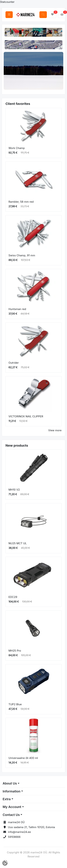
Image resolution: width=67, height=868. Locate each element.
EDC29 (13, 597)
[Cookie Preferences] (5, 863)
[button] (8, 34)
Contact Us (11, 815)
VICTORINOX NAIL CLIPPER (26, 416)
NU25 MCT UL (18, 543)
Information (11, 791)
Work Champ (17, 148)
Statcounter (7, 2)
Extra (7, 799)
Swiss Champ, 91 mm (22, 255)
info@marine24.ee (19, 832)
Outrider (14, 363)
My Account (12, 807)
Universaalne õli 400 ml (23, 758)
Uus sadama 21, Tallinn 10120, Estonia (31, 827)
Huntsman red (17, 309)
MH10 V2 (14, 490)
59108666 (14, 837)
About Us (10, 783)
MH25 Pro (15, 651)
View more (55, 430)
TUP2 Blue (15, 704)
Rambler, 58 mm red (21, 202)
